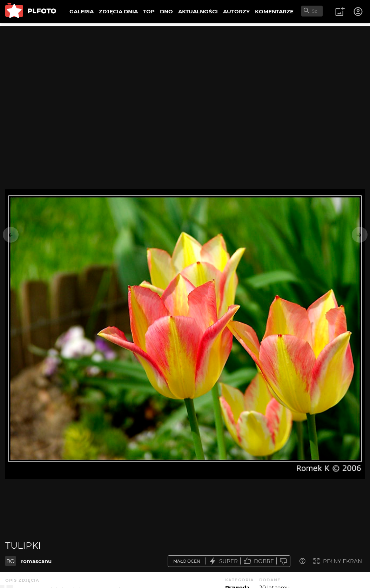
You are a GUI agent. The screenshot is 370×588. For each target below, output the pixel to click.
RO (11, 561)
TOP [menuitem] (149, 11)
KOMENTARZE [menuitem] (274, 11)
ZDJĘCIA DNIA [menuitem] (118, 11)
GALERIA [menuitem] (82, 11)
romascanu (36, 561)
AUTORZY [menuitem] (236, 11)
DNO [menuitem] (166, 11)
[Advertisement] (185, 75)
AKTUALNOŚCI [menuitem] (198, 11)
